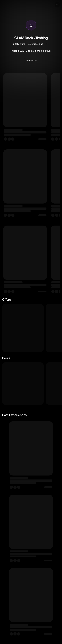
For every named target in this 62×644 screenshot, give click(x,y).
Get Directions (35, 44)
